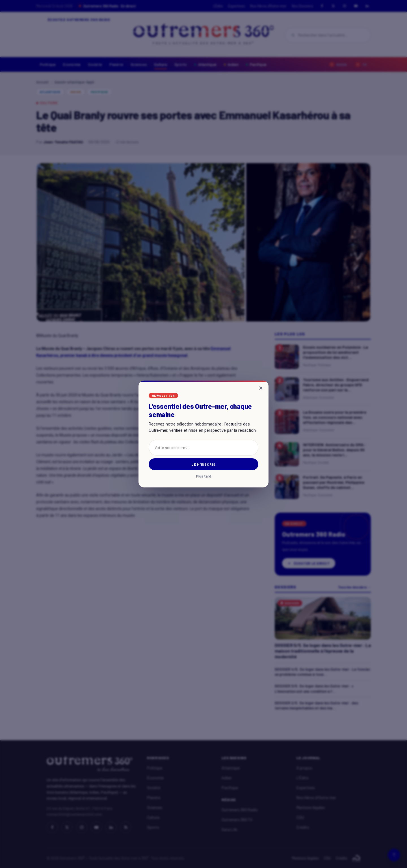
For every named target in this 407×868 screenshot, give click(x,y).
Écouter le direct (309, 563)
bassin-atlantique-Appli (74, 82)
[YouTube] (356, 6)
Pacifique (256, 64)
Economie (72, 64)
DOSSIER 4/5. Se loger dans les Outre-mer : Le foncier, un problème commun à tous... (323, 672)
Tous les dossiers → (354, 587)
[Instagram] (345, 6)
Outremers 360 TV (237, 820)
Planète (116, 64)
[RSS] (126, 827)
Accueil (42, 82)
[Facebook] (322, 6)
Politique (48, 64)
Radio (338, 64)
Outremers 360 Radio (240, 810)
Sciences (139, 64)
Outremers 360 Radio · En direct (107, 6)
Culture (161, 64)
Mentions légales (311, 807)
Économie (155, 778)
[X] (333, 6)
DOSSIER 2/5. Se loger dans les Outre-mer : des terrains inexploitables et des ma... (316, 705)
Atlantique (205, 64)
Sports (181, 64)
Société (95, 64)
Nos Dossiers (302, 6)
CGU (300, 817)
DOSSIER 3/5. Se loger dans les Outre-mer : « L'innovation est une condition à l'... (314, 688)
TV (361, 64)
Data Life (229, 829)
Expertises (237, 6)
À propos (304, 768)
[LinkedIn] (367, 6)
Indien (231, 64)
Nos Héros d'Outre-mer (268, 6)
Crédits (303, 827)
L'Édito (218, 6)
